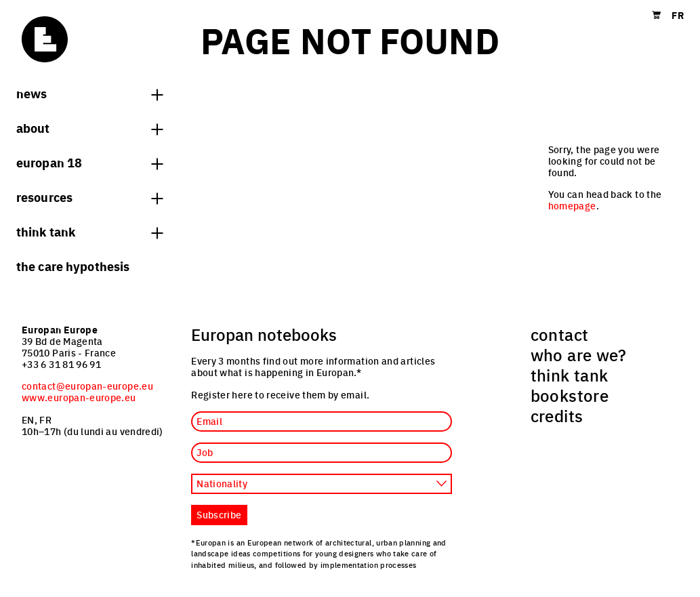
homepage (572, 205)
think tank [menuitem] (570, 375)
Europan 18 (89, 162)
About (89, 127)
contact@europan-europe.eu (87, 386)
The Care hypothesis (73, 266)
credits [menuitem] (557, 415)
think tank (89, 231)
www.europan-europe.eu (79, 397)
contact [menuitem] (560, 334)
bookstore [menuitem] (570, 395)
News (89, 93)
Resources (89, 197)
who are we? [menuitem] (579, 354)
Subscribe (219, 514)
